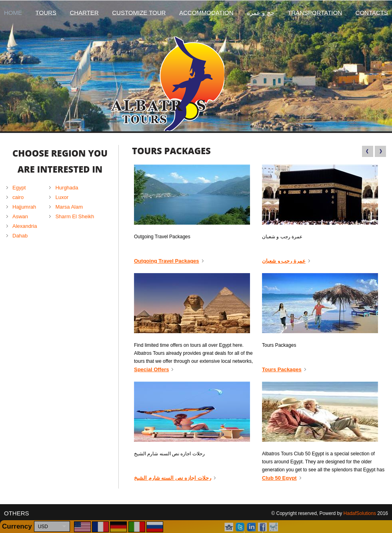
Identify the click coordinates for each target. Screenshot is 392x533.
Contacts (372, 13)
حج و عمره (260, 13)
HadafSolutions (360, 513)
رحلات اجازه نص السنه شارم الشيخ (173, 478)
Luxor (62, 197)
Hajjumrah (24, 207)
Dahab (20, 236)
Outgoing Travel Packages (167, 261)
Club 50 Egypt (279, 478)
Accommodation (206, 13)
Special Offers (151, 370)
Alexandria (25, 226)
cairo (18, 197)
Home (13, 13)
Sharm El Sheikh (75, 216)
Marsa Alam (69, 207)
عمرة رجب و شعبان (284, 261)
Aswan (20, 216)
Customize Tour (139, 13)
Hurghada (67, 188)
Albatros (196, 84)
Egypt (19, 188)
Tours (46, 13)
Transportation (315, 13)
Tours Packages (282, 370)
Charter (84, 13)
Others (17, 513)
